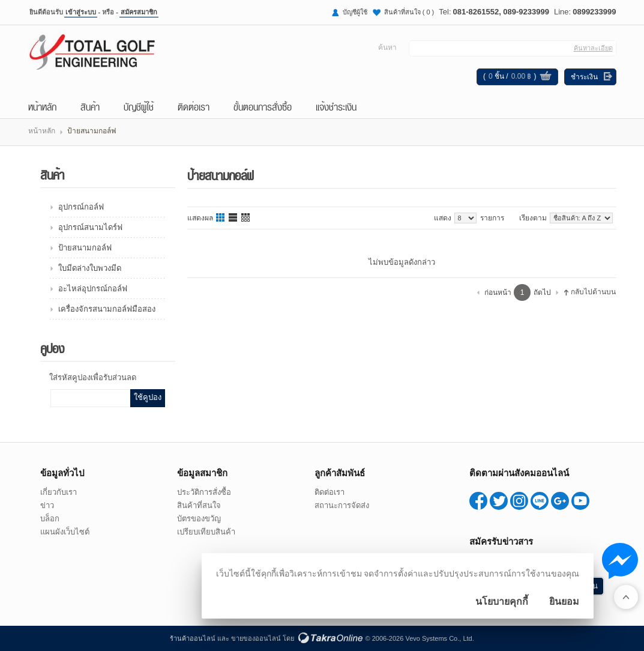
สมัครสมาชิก (139, 12)
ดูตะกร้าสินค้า (546, 77)
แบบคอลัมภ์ (221, 218)
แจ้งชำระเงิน (336, 106)
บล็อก (50, 519)
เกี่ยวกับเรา (59, 492)
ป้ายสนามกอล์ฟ (85, 248)
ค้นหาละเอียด (593, 48)
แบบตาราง (246, 218)
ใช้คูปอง (148, 397)
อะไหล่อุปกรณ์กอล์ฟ (93, 289)
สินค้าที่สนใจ (409, 12)
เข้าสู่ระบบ (81, 12)
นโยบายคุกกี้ (502, 601)
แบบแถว (233, 218)
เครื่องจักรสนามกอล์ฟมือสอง (107, 309)
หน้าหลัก (42, 106)
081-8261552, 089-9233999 (501, 12)
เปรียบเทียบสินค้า (206, 532)
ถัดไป (542, 292)
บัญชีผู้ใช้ (355, 12)
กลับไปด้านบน (593, 292)
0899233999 (594, 12)
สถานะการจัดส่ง (342, 505)
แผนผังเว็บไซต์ (65, 532)
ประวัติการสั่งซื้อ (204, 492)
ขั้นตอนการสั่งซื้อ (263, 106)
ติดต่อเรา (194, 106)
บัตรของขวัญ (199, 519)
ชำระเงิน (584, 77)
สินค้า (90, 106)
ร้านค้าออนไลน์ (193, 638)
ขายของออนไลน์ (256, 638)
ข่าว (47, 505)
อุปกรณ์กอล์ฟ (81, 207)
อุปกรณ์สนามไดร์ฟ (90, 227)
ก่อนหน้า (498, 292)
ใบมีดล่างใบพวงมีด (90, 268)
